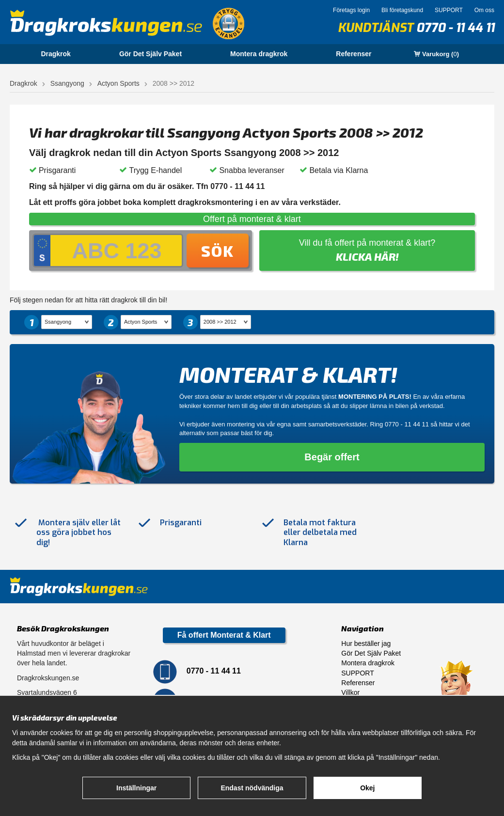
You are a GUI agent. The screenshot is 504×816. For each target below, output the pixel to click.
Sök (218, 251)
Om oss (484, 10)
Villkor (350, 692)
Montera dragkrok (259, 54)
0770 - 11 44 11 (455, 28)
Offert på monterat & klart (252, 219)
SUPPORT (449, 10)
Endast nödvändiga (252, 788)
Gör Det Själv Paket (150, 54)
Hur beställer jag (366, 643)
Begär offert (332, 457)
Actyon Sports (118, 83)
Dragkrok (55, 54)
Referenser (354, 54)
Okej (367, 788)
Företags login (351, 10)
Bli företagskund (402, 10)
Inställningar (136, 788)
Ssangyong (67, 83)
